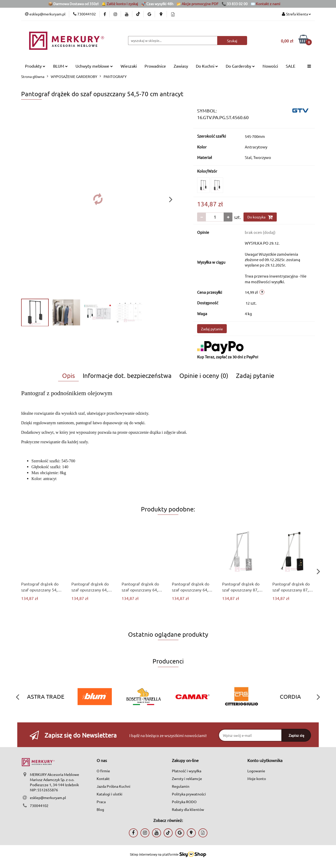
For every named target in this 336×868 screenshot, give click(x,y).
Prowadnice (155, 66)
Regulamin (181, 786)
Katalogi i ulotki (110, 794)
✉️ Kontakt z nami (266, 4)
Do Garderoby (240, 66)
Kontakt (103, 778)
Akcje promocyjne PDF (200, 4)
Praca (101, 802)
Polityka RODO (184, 802)
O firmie (103, 771)
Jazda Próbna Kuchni (114, 786)
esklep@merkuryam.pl (48, 798)
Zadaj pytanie (212, 329)
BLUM (60, 66)
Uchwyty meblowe (94, 66)
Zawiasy (181, 66)
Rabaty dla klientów (188, 809)
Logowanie (256, 771)
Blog (100, 809)
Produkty (35, 66)
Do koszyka (260, 217)
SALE (291, 66)
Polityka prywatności (189, 794)
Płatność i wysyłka (187, 771)
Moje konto (257, 778)
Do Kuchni (207, 66)
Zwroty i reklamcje (187, 778)
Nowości (270, 66)
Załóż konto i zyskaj (122, 4)
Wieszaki (129, 66)
